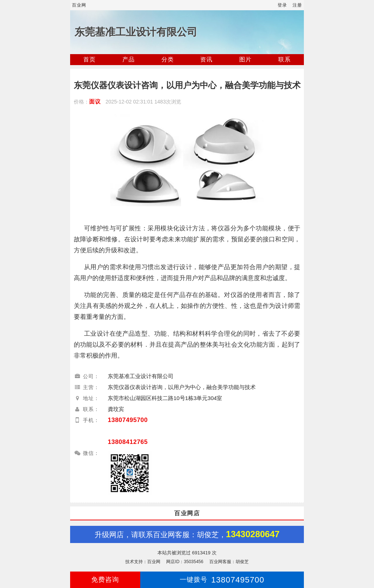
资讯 (206, 59)
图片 (245, 59)
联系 (285, 59)
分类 (168, 59)
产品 (129, 59)
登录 (282, 5)
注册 (297, 5)
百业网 (79, 5)
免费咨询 (105, 580)
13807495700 (128, 420)
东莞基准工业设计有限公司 (136, 32)
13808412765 (128, 442)
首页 (89, 59)
